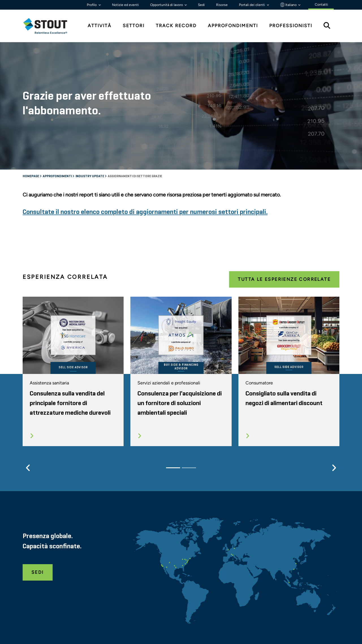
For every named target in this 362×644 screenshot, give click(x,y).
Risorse (222, 5)
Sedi (201, 5)
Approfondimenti (58, 176)
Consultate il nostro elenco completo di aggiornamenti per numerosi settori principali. (145, 212)
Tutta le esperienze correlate (284, 279)
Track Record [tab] (176, 26)
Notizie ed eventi (125, 5)
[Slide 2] (189, 468)
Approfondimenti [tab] (233, 26)
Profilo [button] (92, 5)
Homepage (31, 176)
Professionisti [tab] (291, 26)
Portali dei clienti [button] (252, 5)
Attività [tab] (100, 26)
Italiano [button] (289, 5)
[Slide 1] (173, 468)
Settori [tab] (134, 26)
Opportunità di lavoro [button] (167, 5)
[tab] (49, 26)
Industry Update (90, 176)
